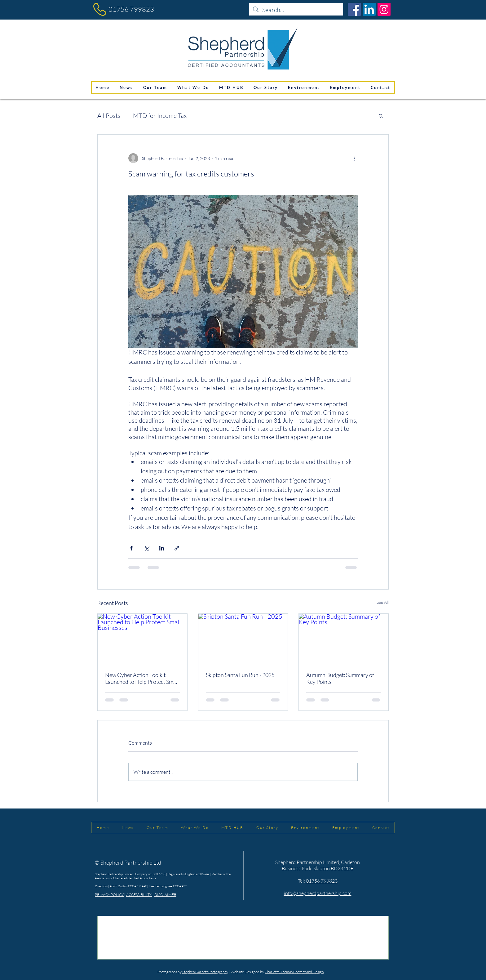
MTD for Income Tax (160, 116)
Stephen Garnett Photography (205, 972)
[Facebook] (354, 9)
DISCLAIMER (165, 895)
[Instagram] (384, 9)
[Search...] (296, 10)
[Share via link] (177, 548)
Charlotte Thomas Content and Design (294, 972)
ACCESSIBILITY (139, 895)
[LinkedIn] (369, 9)
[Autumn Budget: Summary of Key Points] (344, 639)
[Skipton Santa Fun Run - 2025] (243, 639)
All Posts (109, 116)
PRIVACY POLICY (109, 895)
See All (383, 602)
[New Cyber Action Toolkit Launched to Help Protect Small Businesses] (142, 639)
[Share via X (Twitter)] (146, 548)
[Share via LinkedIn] (162, 548)
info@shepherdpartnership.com (318, 893)
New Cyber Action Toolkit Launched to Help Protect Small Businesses (142, 678)
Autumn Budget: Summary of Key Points (340, 678)
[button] (381, 116)
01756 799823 (131, 9)
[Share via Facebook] (131, 548)
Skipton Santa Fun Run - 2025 (240, 675)
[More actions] (354, 158)
